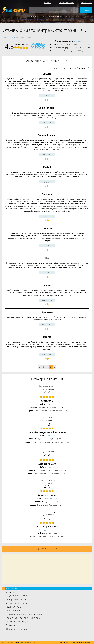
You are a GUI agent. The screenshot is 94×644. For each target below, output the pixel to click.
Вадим (47, 337)
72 (55, 512)
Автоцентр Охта (47, 464)
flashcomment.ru (14, 642)
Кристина (47, 312)
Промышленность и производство (24, 614)
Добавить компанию (66, 3)
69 (55, 480)
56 (28, 42)
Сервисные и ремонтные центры (23, 618)
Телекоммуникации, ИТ (17, 621)
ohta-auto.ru (79, 41)
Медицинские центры (17, 603)
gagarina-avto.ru (50, 530)
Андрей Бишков (47, 135)
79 (55, 418)
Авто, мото (11, 588)
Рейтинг (83, 68)
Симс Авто (47, 401)
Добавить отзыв (47, 549)
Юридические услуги (16, 629)
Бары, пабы (12, 592)
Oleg (47, 258)
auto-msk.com (50, 436)
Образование (13, 610)
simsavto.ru (50, 404)
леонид (47, 285)
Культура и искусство (16, 599)
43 (55, 386)
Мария (47, 167)
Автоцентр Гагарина (47, 527)
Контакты (48, 3)
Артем (47, 73)
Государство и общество (18, 596)
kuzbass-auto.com (50, 498)
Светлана (47, 194)
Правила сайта (86, 3)
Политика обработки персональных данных (76, 642)
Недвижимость (13, 607)
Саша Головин (47, 108)
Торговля (10, 625)
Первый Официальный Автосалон (47, 432)
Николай (47, 228)
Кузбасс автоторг (47, 495)
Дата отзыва (70, 68)
